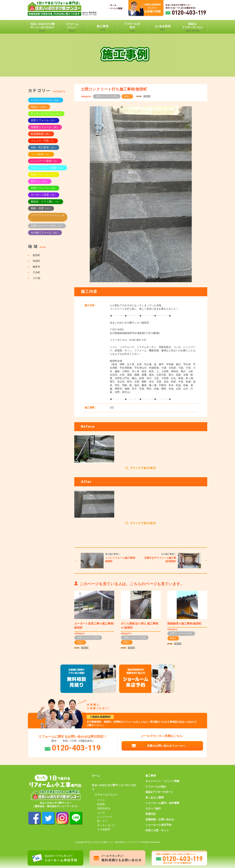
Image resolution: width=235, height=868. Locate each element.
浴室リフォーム (44, 120)
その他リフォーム (45, 233)
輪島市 (36, 267)
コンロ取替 (41, 154)
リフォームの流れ (156, 787)
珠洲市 (36, 261)
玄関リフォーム (44, 188)
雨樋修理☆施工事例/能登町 (184, 624)
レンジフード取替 (45, 161)
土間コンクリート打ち (107, 96)
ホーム (96, 776)
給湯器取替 (41, 134)
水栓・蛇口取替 (44, 147)
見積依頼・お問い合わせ (160, 819)
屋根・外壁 (41, 208)
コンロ (101, 813)
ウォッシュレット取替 (48, 168)
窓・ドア (102, 821)
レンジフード (105, 817)
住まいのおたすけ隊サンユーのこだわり (114, 787)
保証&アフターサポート (159, 792)
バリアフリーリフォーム (47, 217)
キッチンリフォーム (46, 114)
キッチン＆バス (106, 825)
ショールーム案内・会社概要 (162, 803)
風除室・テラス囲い (46, 202)
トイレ (101, 800)
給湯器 (101, 804)
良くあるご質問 (155, 798)
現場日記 (151, 814)
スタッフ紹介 (153, 809)
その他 (36, 278)
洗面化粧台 (104, 808)
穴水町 (36, 272)
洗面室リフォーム (45, 127)
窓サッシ (40, 181)
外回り (127, 96)
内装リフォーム (44, 174)
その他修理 (104, 829)
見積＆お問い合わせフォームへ (166, 746)
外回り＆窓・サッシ (157, 830)
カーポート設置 (44, 195)
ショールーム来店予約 (158, 825)
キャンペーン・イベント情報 (162, 781)
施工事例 (151, 776)
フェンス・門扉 (43, 141)
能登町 (147, 96)
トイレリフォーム (46, 100)
